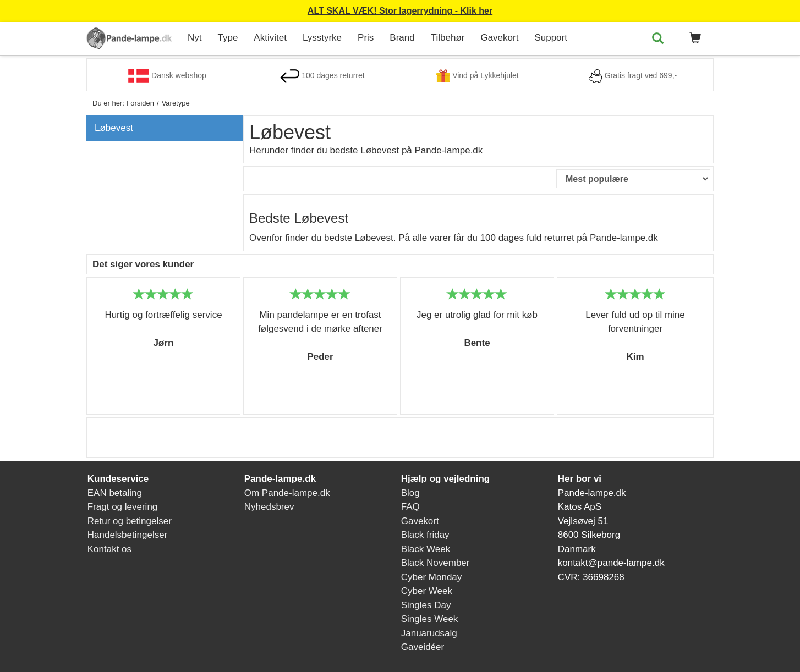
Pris (366, 38)
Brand (402, 38)
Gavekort (499, 38)
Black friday (425, 535)
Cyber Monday (432, 577)
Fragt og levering (123, 507)
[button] (693, 38)
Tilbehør (448, 38)
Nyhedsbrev (269, 507)
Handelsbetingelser (128, 535)
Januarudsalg (429, 633)
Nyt (195, 38)
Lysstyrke (322, 38)
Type (228, 38)
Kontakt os (109, 549)
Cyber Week (427, 591)
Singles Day (426, 605)
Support (551, 38)
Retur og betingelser (130, 521)
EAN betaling (115, 493)
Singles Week (430, 619)
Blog (410, 493)
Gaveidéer (423, 647)
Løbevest (114, 128)
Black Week (426, 549)
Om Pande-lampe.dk (287, 493)
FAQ (410, 507)
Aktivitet (270, 38)
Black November (435, 563)
